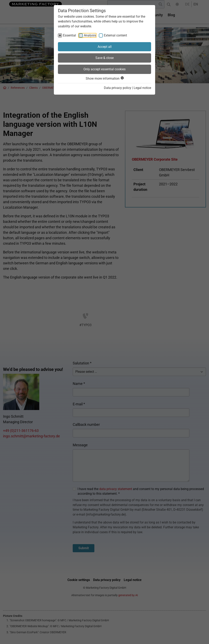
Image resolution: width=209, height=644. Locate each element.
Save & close (104, 58)
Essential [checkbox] (69, 35)
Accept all (105, 47)
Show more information (104, 78)
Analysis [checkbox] (90, 35)
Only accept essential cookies (104, 69)
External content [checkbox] (115, 35)
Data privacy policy (118, 88)
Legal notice (142, 88)
